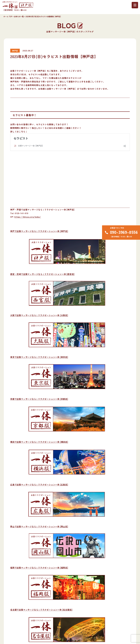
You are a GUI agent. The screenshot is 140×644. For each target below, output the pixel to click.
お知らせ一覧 (19, 16)
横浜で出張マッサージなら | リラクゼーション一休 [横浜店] (39, 442)
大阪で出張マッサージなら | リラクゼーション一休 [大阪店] (39, 315)
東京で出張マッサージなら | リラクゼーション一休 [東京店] (39, 357)
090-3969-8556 (124, 232)
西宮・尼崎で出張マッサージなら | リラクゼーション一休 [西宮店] (42, 274)
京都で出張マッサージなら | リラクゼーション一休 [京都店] (39, 399)
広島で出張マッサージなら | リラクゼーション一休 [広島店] (39, 485)
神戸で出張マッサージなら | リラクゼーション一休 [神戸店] (39, 231)
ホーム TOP (8, 16)
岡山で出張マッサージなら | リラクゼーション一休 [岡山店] (39, 526)
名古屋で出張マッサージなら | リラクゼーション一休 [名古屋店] (41, 610)
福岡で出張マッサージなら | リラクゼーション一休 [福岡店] (39, 568)
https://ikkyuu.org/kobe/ (28, 217)
